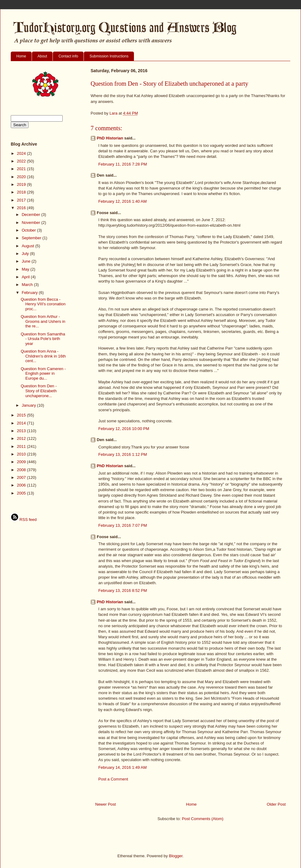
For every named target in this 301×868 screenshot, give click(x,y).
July (26, 254)
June (27, 261)
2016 (22, 208)
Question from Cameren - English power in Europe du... (43, 373)
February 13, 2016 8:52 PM (123, 590)
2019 (22, 184)
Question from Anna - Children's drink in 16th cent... (43, 356)
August (29, 246)
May (26, 269)
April (26, 277)
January (29, 405)
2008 (22, 470)
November (32, 223)
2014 (22, 423)
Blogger (176, 856)
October (29, 230)
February (30, 293)
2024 (22, 153)
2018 (22, 192)
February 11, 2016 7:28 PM (123, 164)
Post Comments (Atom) (203, 819)
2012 (22, 438)
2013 (22, 431)
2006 (22, 485)
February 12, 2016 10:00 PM (124, 429)
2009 (22, 462)
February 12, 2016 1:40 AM (123, 201)
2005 (22, 493)
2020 (22, 177)
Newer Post (106, 804)
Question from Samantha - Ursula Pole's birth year (43, 339)
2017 (22, 200)
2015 (22, 415)
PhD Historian (110, 138)
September (32, 238)
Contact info (68, 56)
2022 (22, 161)
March (28, 285)
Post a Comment (113, 779)
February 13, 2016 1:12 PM (123, 454)
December (32, 215)
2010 (22, 454)
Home (21, 56)
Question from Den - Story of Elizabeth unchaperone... (39, 391)
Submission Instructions (109, 56)
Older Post (276, 804)
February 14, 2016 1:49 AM (123, 767)
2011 (22, 446)
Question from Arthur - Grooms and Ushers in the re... (43, 321)
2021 (22, 169)
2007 (22, 477)
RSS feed (24, 520)
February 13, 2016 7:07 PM (123, 525)
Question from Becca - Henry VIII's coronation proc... (43, 304)
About (42, 56)
